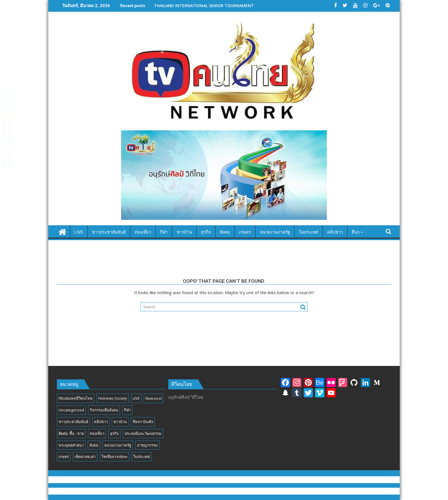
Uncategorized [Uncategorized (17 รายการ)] (71, 410)
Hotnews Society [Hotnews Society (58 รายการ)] (113, 398)
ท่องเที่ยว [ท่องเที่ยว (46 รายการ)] (97, 433)
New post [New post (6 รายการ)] (154, 398)
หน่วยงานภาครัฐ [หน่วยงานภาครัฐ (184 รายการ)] (118, 445)
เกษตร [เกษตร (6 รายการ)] (64, 457)
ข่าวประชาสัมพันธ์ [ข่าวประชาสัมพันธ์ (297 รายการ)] (73, 422)
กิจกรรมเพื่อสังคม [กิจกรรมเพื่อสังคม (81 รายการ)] (104, 410)
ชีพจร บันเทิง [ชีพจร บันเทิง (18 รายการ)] (143, 422)
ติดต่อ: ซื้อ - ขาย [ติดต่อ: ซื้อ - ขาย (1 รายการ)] (71, 433)
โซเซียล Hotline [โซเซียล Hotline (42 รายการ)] (114, 457)
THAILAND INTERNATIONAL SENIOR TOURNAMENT (204, 6)
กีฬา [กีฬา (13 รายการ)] (127, 410)
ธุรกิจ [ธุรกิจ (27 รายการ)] (114, 433)
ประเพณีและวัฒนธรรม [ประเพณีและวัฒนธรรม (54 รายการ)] (143, 433)
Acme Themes (280, 491)
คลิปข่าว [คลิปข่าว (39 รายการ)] (101, 422)
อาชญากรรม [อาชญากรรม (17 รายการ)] (147, 445)
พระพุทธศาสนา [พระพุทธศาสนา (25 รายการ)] (71, 445)
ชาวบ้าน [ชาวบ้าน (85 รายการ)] (120, 422)
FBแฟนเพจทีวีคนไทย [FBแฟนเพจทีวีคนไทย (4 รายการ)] (76, 398)
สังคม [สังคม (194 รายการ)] (94, 445)
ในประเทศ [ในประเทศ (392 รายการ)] (141, 457)
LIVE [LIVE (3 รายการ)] (136, 398)
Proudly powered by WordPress (185, 491)
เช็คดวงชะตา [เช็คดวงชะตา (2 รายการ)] (85, 457)
